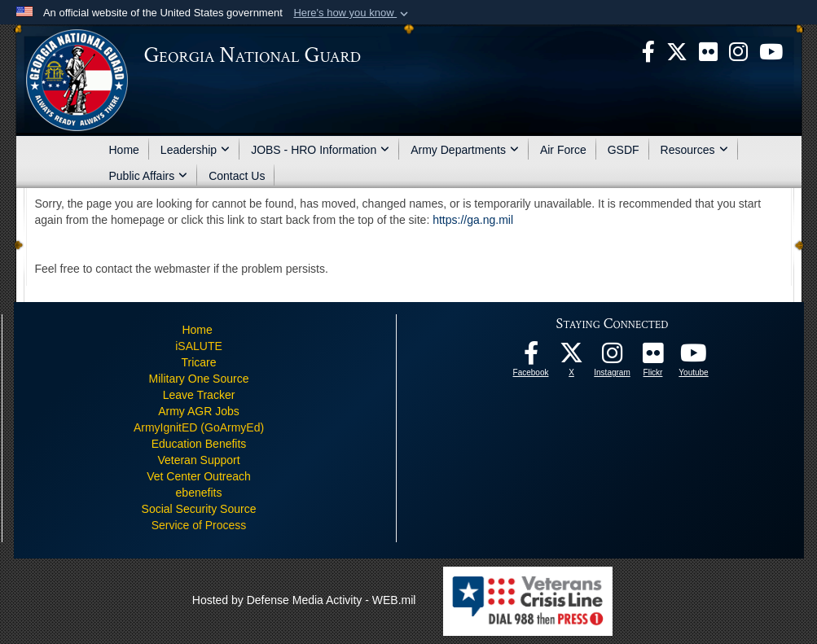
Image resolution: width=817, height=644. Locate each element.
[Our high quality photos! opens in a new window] (653, 357)
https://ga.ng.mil (473, 220)
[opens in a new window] (708, 50)
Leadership (195, 150)
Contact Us (237, 176)
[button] (352, 13)
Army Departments (465, 150)
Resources (694, 150)
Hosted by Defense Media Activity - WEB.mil (304, 600)
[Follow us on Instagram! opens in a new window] (613, 357)
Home (124, 150)
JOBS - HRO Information (320, 150)
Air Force (563, 150)
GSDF (624, 150)
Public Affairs (149, 176)
